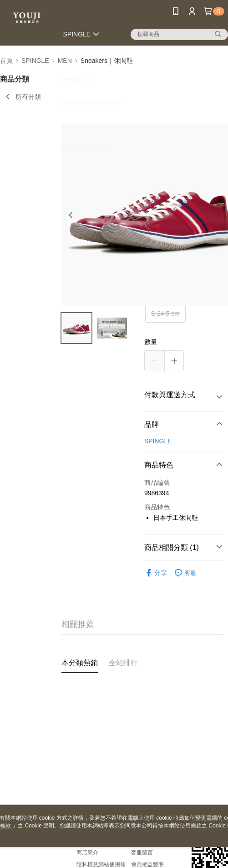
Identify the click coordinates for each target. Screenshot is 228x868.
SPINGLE (158, 441)
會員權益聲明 (147, 864)
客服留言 (142, 853)
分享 (156, 573)
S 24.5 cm (165, 313)
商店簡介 (87, 853)
